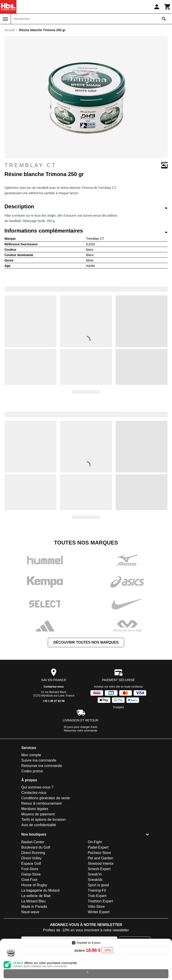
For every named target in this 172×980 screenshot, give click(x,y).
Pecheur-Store (99, 853)
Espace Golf (31, 863)
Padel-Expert (98, 847)
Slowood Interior (101, 863)
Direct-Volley (31, 858)
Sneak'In (95, 874)
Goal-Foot (29, 880)
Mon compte (31, 755)
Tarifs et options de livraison (43, 820)
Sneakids (95, 880)
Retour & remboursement (42, 803)
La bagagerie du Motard (40, 890)
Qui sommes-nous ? (37, 787)
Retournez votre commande (81, 731)
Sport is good (98, 885)
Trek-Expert (97, 896)
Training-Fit (97, 890)
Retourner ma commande (42, 766)
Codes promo (32, 771)
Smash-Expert (99, 869)
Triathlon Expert (100, 901)
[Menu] (5, 19)
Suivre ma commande (39, 760)
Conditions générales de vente (46, 798)
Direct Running (33, 853)
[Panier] (168, 7)
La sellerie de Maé (36, 896)
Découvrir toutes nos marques (86, 642)
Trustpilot (118, 707)
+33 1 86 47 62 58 (54, 701)
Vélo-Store (96, 907)
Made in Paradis (34, 907)
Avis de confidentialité (39, 825)
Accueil (10, 30)
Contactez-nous (54, 687)
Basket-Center (33, 842)
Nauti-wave (30, 912)
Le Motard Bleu (34, 901)
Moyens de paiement (38, 814)
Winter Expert (99, 912)
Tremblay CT (86, 165)
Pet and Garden (100, 858)
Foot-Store (30, 869)
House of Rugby (34, 885)
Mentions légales (35, 809)
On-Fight (95, 842)
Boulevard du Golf (36, 847)
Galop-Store (31, 874)
